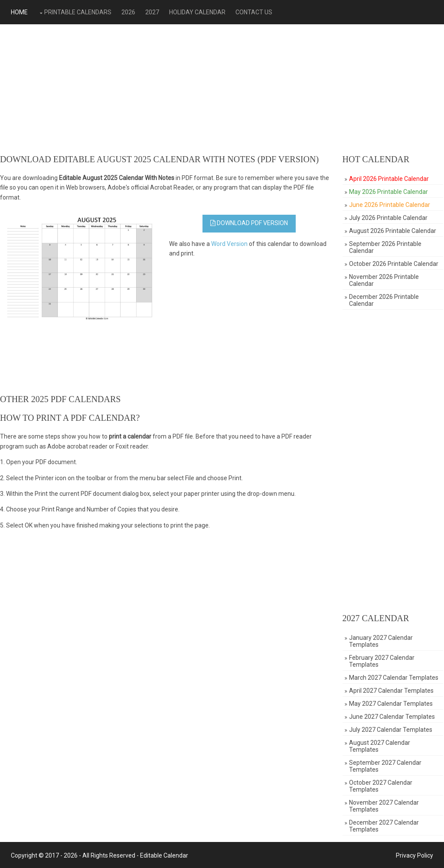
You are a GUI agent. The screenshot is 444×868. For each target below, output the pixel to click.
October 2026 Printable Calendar (395, 264)
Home (18, 12)
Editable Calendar (163, 855)
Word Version (230, 244)
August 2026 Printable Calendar (393, 231)
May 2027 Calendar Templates (392, 704)
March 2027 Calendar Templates (395, 678)
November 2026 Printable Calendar (385, 280)
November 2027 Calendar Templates (385, 806)
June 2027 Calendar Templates (393, 717)
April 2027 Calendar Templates (392, 691)
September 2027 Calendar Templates (386, 766)
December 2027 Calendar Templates (385, 826)
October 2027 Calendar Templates (382, 786)
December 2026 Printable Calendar (385, 300)
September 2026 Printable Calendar (386, 247)
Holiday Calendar (196, 12)
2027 (151, 12)
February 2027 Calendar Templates (383, 661)
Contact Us (253, 12)
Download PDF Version (250, 223)
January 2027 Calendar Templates (382, 641)
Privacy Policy (415, 855)
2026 (127, 12)
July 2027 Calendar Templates (392, 730)
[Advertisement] (222, 89)
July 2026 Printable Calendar (389, 218)
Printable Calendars (77, 12)
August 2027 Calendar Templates (380, 746)
